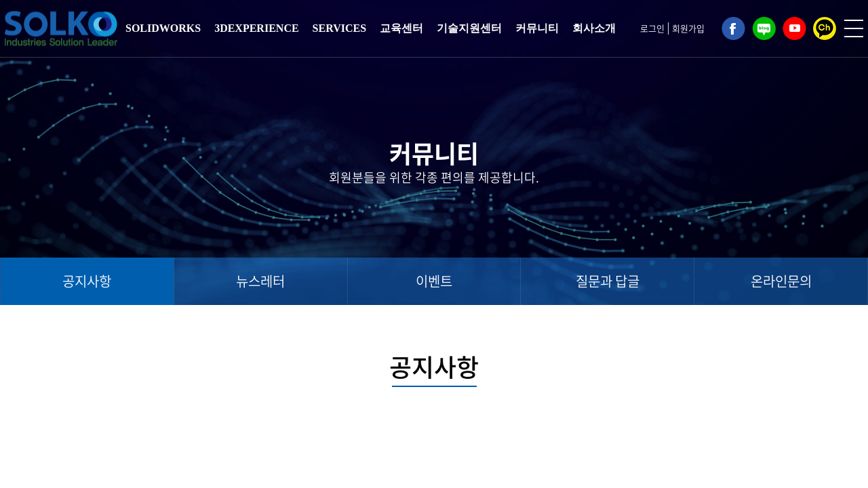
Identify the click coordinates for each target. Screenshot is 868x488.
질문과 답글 (608, 281)
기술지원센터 (469, 28)
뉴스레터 (260, 281)
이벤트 (434, 281)
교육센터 (401, 28)
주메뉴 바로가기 (0, 0)
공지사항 (87, 281)
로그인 (652, 28)
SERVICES (339, 28)
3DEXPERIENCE (256, 28)
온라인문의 (781, 281)
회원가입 (688, 28)
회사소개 (594, 28)
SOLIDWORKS (163, 28)
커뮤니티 (537, 28)
